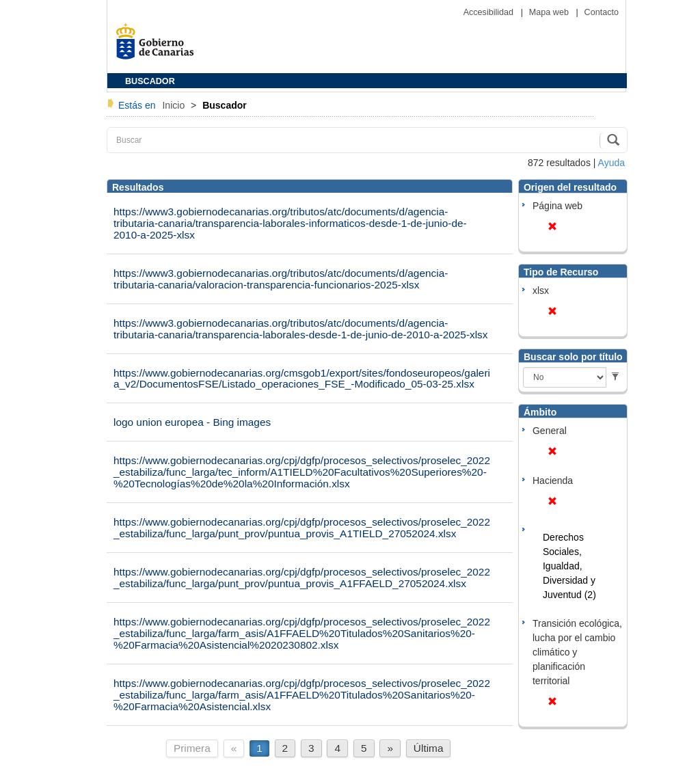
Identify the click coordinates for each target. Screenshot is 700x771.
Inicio (175, 105)
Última (429, 748)
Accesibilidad (490, 12)
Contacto (602, 12)
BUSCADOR (150, 81)
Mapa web (550, 12)
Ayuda (611, 163)
